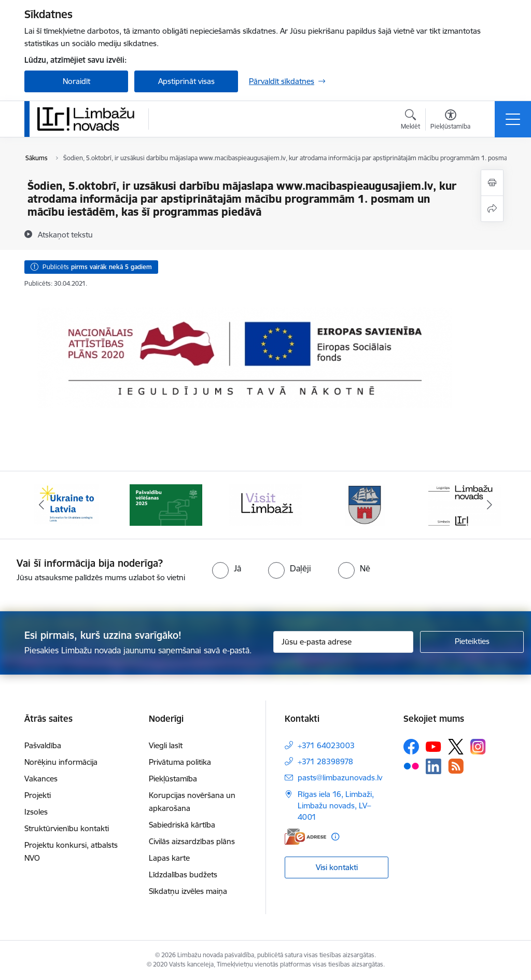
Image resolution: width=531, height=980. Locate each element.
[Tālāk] (490, 505)
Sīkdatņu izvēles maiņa (188, 891)
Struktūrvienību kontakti (67, 828)
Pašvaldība (43, 745)
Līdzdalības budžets (183, 874)
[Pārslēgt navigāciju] (513, 119)
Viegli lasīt (166, 745)
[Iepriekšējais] (41, 505)
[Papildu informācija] (335, 837)
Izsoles (36, 812)
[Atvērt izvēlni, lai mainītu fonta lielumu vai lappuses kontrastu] (450, 121)
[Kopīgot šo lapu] (492, 209)
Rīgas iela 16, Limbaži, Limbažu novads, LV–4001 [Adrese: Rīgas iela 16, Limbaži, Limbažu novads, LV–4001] (336, 806)
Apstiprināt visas (186, 81)
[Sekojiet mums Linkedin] (434, 766)
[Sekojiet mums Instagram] (478, 746)
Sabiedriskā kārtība (182, 825)
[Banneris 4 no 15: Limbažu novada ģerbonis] (365, 504)
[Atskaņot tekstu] (65, 234)
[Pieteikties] (472, 642)
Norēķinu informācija (61, 762)
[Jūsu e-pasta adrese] (343, 642)
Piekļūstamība (173, 779)
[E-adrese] (305, 837)
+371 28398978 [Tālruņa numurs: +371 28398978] (325, 761)
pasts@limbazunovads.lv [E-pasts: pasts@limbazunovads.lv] (340, 778)
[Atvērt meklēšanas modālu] (410, 121)
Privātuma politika (180, 762)
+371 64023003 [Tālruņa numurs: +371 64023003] (326, 745)
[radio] (227, 568)
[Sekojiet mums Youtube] (434, 746)
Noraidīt (76, 81)
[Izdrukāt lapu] (492, 183)
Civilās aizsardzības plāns (192, 841)
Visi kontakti (337, 867)
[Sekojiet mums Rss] (456, 766)
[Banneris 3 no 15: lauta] (265, 504)
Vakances (41, 779)
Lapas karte (169, 858)
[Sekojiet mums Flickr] (411, 766)
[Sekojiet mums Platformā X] (456, 747)
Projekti (38, 795)
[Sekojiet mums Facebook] (411, 747)
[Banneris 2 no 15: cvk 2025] (166, 504)
